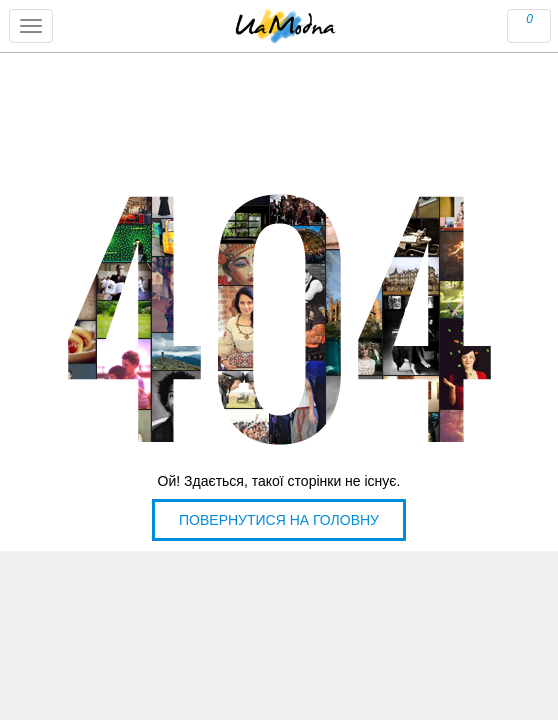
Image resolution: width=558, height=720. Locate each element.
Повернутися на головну (279, 520)
